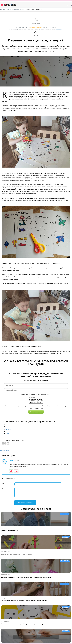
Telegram (8, 425)
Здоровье (36, 397)
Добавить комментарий (25, 503)
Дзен (7, 434)
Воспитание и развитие (36, 401)
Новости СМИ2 (5, 450)
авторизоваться (59, 30)
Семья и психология (36, 403)
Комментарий (6, 489)
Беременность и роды (36, 399)
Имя (3, 484)
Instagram (8, 429)
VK (6, 431)
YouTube (8, 427)
